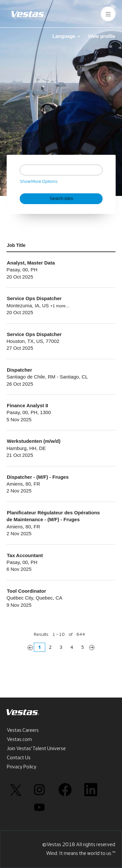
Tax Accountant (25, 555)
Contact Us (19, 758)
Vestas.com (19, 740)
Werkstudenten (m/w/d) (34, 441)
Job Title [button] (16, 245)
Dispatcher (20, 370)
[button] (108, 14)
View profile (102, 36)
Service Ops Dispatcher (34, 298)
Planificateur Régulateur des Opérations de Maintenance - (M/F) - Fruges (53, 516)
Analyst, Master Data (31, 263)
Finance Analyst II (27, 405)
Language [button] (66, 36)
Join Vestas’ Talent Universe (36, 749)
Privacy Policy (22, 767)
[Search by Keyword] (61, 170)
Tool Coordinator (27, 591)
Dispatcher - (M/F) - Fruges (38, 477)
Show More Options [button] (39, 182)
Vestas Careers (23, 731)
